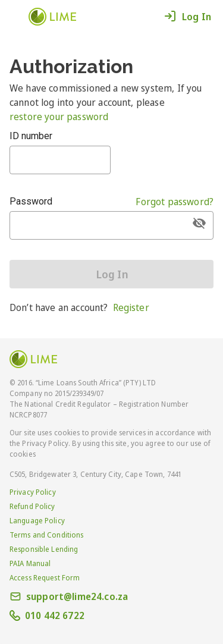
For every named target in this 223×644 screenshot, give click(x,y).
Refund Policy (32, 506)
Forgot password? (175, 202)
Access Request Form (45, 578)
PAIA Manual (30, 563)
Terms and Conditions (46, 535)
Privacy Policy (33, 492)
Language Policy (37, 521)
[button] (18, 15)
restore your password (59, 117)
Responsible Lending (44, 549)
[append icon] (199, 223)
